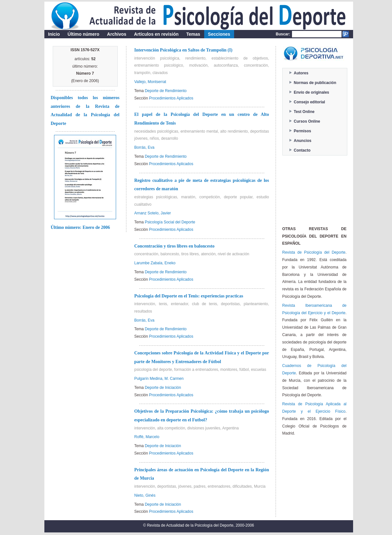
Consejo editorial (310, 102)
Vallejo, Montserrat (150, 82)
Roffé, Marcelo (147, 437)
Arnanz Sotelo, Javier (153, 213)
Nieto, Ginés (145, 495)
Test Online (304, 112)
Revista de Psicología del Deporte (314, 252)
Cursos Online (307, 121)
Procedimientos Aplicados (171, 98)
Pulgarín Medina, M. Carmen (159, 379)
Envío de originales (312, 92)
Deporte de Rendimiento (166, 91)
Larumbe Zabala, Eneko (155, 263)
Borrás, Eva (145, 147)
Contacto (302, 150)
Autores (301, 73)
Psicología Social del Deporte (170, 222)
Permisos (303, 131)
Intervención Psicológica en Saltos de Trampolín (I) (183, 50)
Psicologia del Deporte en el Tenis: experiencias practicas (189, 296)
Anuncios (303, 141)
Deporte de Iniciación (163, 388)
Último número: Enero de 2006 (81, 227)
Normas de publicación (315, 83)
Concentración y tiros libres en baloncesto (175, 246)
